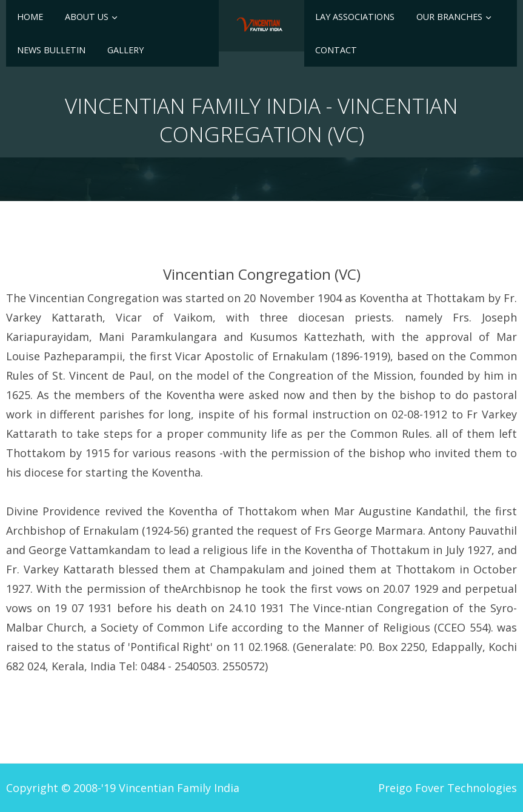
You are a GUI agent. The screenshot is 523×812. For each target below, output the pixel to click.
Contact (336, 50)
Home (30, 17)
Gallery (125, 50)
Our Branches (449, 17)
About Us (87, 17)
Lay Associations (355, 17)
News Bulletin (51, 50)
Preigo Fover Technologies (448, 788)
